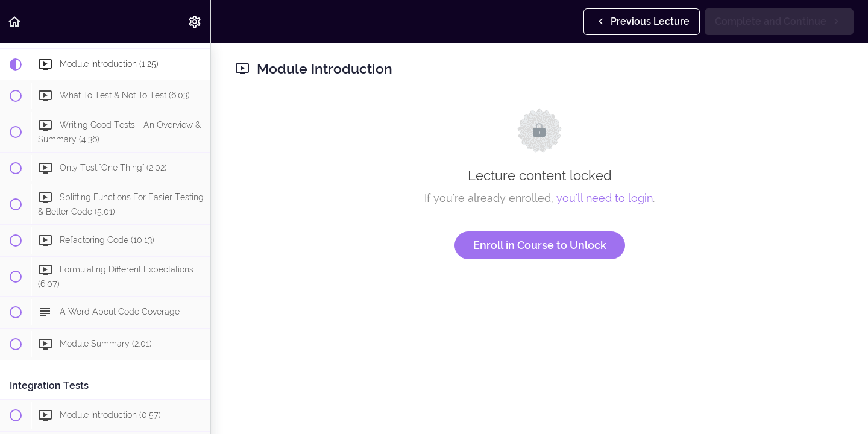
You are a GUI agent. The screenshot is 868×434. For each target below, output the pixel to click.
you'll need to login (605, 198)
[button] (15, 21)
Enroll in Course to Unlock (540, 245)
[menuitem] (195, 21)
